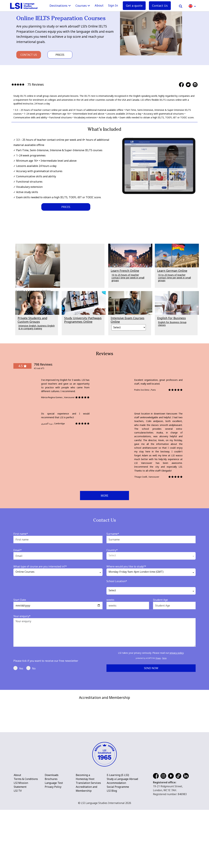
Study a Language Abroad (122, 837)
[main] (104, 345)
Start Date (20, 600)
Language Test (54, 841)
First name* (21, 534)
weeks (110, 600)
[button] (192, 6)
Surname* (113, 534)
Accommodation (116, 841)
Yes (18, 668)
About (99, 5)
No (31, 668)
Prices (60, 55)
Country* (112, 550)
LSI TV (18, 849)
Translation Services (88, 841)
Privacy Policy (53, 845)
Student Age (160, 600)
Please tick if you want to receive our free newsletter (46, 661)
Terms (164, 658)
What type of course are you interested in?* (40, 566)
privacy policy (177, 653)
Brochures (51, 837)
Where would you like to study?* (126, 566)
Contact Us (160, 6)
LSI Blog (112, 849)
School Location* (117, 581)
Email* (18, 550)
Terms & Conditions (26, 837)
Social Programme (118, 845)
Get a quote (134, 6)
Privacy (158, 658)
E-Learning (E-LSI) (118, 833)
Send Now (151, 668)
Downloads (52, 833)
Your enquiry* (22, 616)
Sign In (113, 5)
